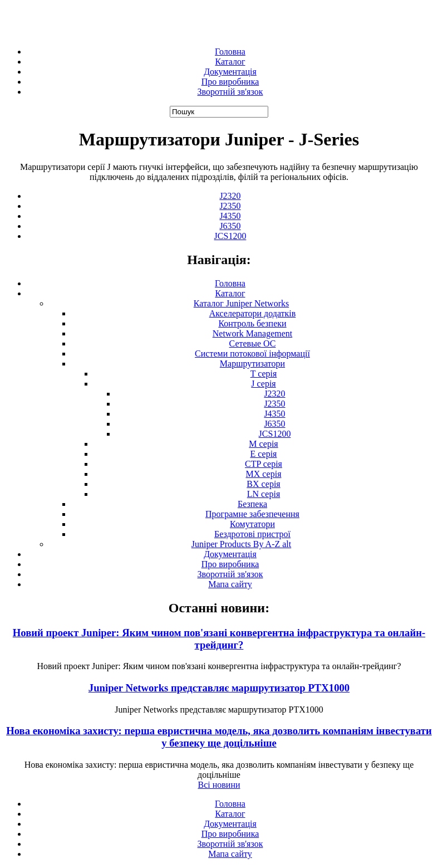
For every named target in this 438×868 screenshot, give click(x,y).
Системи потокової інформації (252, 353)
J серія (263, 384)
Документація (230, 72)
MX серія (264, 474)
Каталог (230, 62)
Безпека (252, 504)
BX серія (263, 484)
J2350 (230, 206)
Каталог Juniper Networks (241, 303)
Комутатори (252, 524)
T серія (264, 374)
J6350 (230, 226)
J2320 (230, 196)
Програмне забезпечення (252, 514)
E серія (264, 454)
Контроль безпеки (252, 323)
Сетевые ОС (253, 343)
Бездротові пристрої (252, 534)
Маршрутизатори (252, 364)
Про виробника (230, 82)
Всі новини (219, 785)
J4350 (230, 216)
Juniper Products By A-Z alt (242, 544)
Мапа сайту (230, 584)
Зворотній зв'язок (230, 92)
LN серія (264, 494)
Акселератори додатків (253, 313)
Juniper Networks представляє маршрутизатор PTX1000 (219, 688)
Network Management (253, 333)
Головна (230, 52)
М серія (263, 444)
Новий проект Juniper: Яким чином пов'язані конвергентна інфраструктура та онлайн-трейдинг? (219, 639)
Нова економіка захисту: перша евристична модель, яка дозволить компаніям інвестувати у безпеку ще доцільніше (219, 737)
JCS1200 (230, 236)
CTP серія (264, 464)
